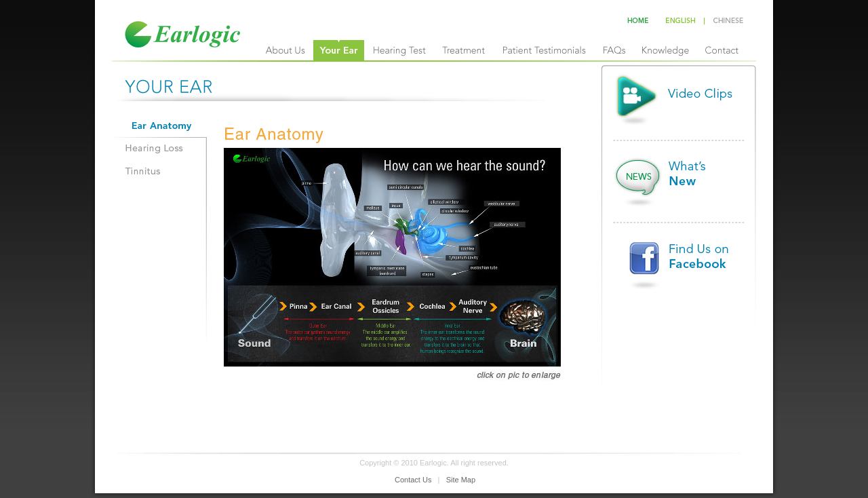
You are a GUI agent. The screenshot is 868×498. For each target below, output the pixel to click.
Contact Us (413, 480)
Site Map (461, 480)
